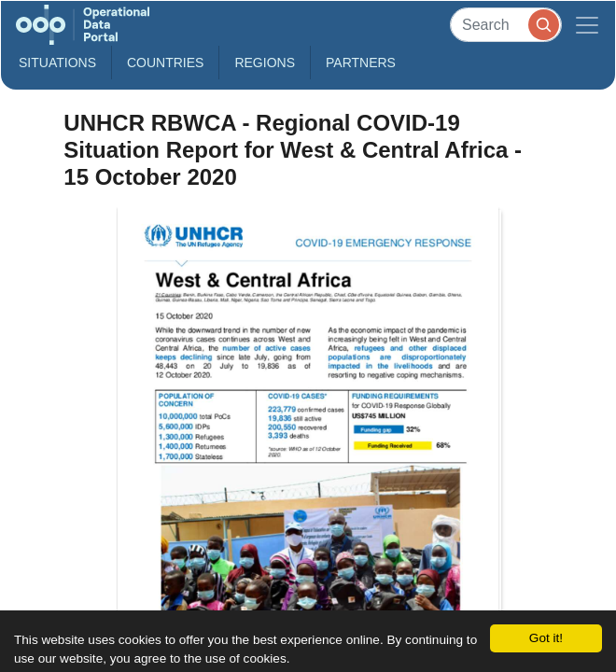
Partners (361, 63)
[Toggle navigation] (587, 25)
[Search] (506, 25)
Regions (265, 63)
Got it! (546, 638)
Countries (165, 63)
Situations (57, 63)
